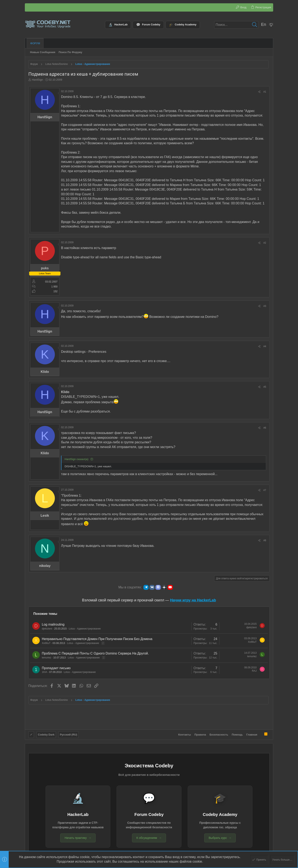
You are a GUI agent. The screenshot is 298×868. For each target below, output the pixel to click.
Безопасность (219, 734)
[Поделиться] (259, 92)
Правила (200, 734)
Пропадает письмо (56, 668)
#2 (265, 243)
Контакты (184, 734)
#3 (265, 306)
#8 (265, 540)
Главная (252, 734)
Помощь (237, 734)
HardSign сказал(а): (77, 459)
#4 (265, 346)
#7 (265, 490)
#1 (265, 92)
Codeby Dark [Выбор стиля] (46, 734)
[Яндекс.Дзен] (164, 587)
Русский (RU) (68, 734)
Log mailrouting (53, 624)
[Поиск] (236, 25)
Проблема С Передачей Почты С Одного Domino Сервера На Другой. (95, 653)
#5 (265, 387)
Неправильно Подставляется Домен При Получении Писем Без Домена (97, 639)
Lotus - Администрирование (85, 629)
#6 (265, 428)
